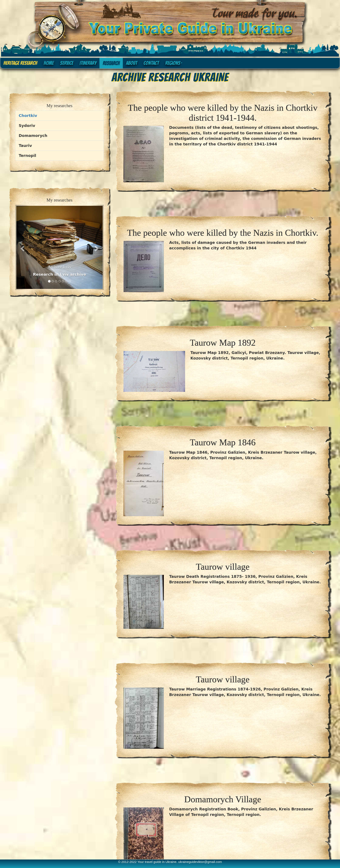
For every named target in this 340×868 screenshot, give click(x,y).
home (49, 63)
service (67, 63)
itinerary (88, 63)
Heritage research (20, 63)
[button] (22, 247)
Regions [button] (174, 63)
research (111, 63)
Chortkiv (28, 116)
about (132, 63)
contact (151, 63)
